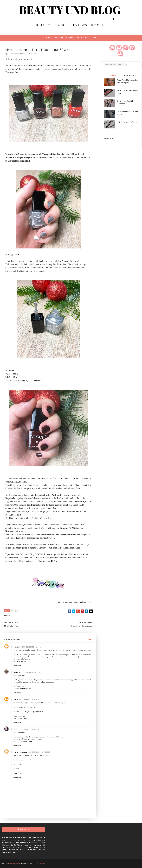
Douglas (24, 381)
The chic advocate (21, 752)
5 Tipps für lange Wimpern (127, 122)
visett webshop (35, 381)
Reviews (70, 38)
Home (49, 38)
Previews (59, 38)
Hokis (16, 700)
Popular (112, 75)
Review (33, 54)
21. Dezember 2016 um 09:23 (32, 672)
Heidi (16, 729)
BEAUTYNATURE (19, 773)
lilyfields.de (27, 689)
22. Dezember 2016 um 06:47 (29, 700)
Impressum (90, 38)
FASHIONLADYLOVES (21, 661)
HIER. (54, 561)
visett (46, 538)
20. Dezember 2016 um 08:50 (32, 647)
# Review (15, 611)
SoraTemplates (15, 864)
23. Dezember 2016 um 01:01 (29, 729)
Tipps (80, 38)
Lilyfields (17, 672)
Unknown (17, 647)
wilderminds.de (27, 741)
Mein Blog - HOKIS (20, 718)
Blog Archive (130, 75)
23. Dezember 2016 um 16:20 (40, 752)
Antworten (17, 665)
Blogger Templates (39, 864)
